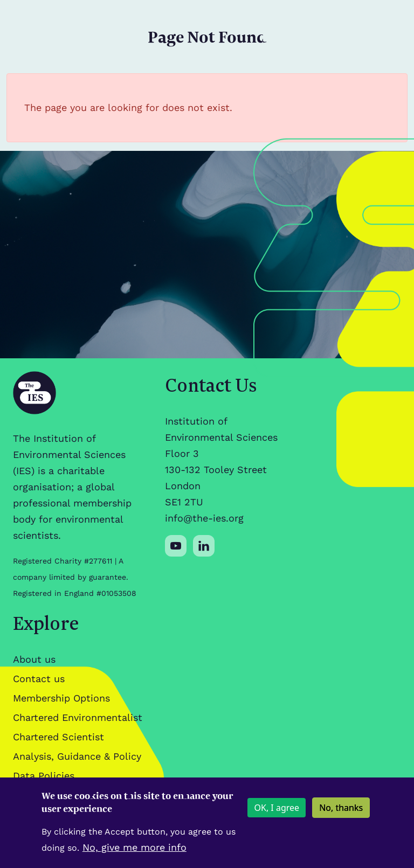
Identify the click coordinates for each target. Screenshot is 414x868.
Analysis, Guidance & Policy (77, 756)
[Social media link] (176, 546)
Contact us (39, 679)
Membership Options (61, 698)
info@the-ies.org (204, 518)
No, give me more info (134, 852)
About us (34, 659)
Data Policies (44, 776)
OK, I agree (277, 813)
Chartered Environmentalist (78, 717)
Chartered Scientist (58, 737)
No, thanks (341, 813)
